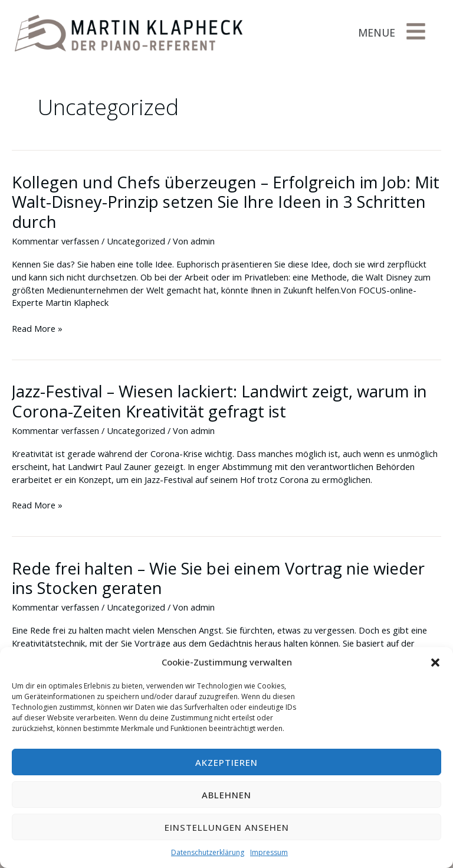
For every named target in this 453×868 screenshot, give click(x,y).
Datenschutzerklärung (208, 852)
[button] (435, 663)
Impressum (269, 852)
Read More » (37, 329)
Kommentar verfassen (55, 241)
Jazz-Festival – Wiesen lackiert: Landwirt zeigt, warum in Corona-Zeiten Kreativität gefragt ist (219, 401)
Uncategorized (136, 241)
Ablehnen (226, 795)
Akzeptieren (226, 762)
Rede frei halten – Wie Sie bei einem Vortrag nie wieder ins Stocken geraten (218, 578)
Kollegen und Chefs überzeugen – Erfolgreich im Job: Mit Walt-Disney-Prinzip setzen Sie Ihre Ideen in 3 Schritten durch (226, 202)
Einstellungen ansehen (227, 827)
